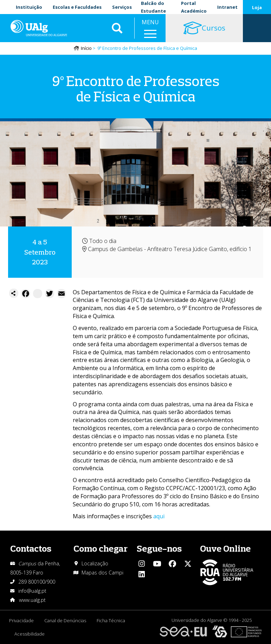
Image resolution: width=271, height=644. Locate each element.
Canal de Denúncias (65, 620)
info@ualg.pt (32, 591)
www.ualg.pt (32, 600)
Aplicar (117, 28)
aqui (159, 516)
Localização (95, 563)
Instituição (29, 7)
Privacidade (21, 620)
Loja (257, 7)
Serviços (122, 7)
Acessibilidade (30, 634)
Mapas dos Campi (102, 573)
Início (86, 48)
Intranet (227, 7)
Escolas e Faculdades (77, 7)
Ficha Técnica (111, 620)
